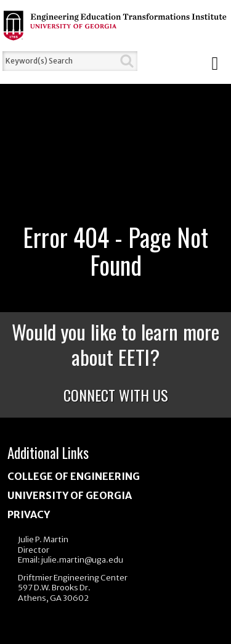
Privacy (29, 514)
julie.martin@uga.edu (82, 560)
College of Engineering (74, 476)
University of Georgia (70, 495)
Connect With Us (116, 395)
